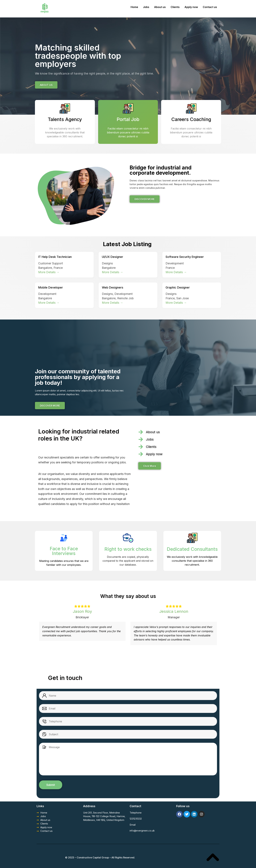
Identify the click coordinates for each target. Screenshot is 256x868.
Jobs (146, 7)
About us (160, 7)
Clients (175, 7)
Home (134, 7)
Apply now (191, 7)
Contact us (210, 7)
